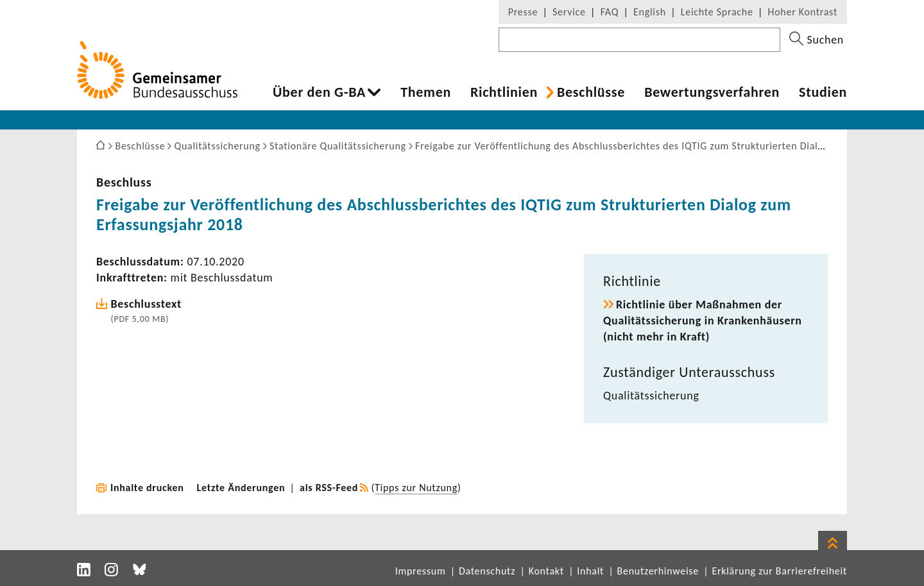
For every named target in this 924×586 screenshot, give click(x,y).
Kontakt (546, 571)
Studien (823, 92)
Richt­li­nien (504, 92)
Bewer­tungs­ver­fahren (712, 92)
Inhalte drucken (147, 488)
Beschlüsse (591, 92)
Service (569, 12)
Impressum (421, 571)
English (650, 12)
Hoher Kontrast (803, 12)
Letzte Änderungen (241, 488)
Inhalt (590, 571)
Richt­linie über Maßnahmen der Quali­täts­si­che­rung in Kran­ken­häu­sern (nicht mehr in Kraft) (703, 321)
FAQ (610, 12)
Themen (426, 92)
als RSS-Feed (329, 488)
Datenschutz (487, 571)
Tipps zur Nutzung (416, 488)
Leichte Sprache (717, 12)
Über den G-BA (319, 92)
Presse (523, 12)
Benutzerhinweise (658, 571)
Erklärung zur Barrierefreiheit (779, 571)
